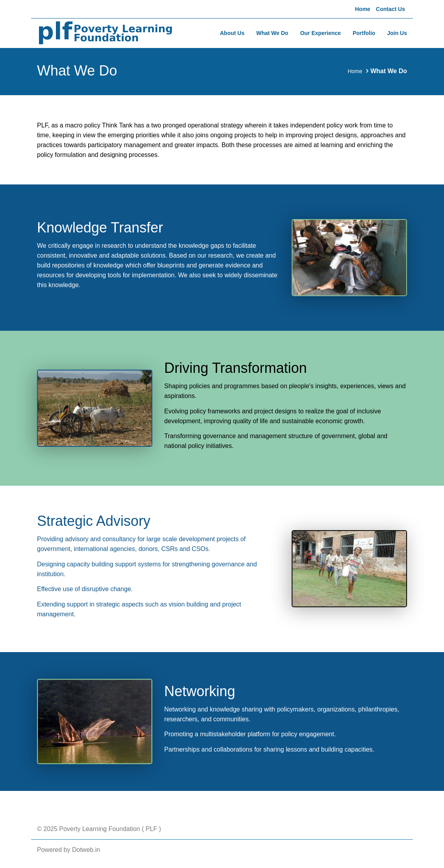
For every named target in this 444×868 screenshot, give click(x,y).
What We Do (272, 33)
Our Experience (320, 33)
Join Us (397, 33)
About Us (232, 33)
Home (363, 9)
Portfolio (364, 33)
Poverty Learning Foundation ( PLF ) (109, 829)
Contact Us (390, 9)
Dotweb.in (86, 850)
